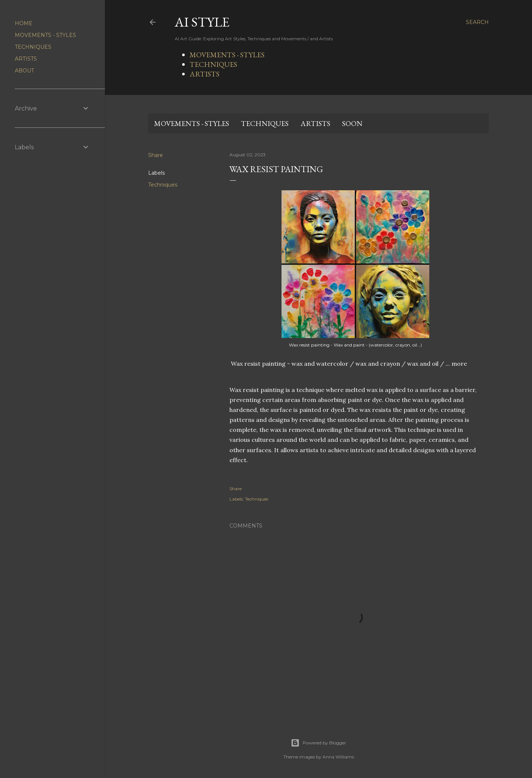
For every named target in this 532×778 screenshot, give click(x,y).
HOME (24, 23)
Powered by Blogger (318, 743)
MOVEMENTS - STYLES (227, 55)
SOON (352, 123)
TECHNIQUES (213, 64)
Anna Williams (338, 757)
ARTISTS (204, 74)
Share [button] (156, 155)
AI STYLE (202, 22)
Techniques (163, 185)
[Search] (477, 22)
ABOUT (24, 71)
